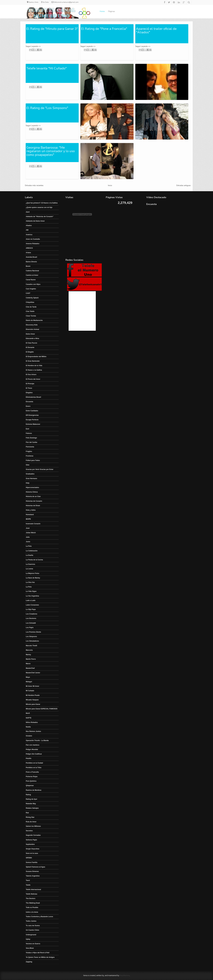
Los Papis (30, 628)
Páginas (112, 11)
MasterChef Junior (33, 673)
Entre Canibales (32, 411)
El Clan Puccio (31, 343)
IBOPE (28, 519)
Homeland (30, 515)
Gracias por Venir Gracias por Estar (40, 469)
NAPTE (29, 718)
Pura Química (31, 781)
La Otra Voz (30, 582)
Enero (28, 406)
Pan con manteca (33, 745)
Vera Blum (30, 948)
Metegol (29, 682)
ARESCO (29, 248)
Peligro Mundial (32, 749)
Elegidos (29, 393)
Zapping (29, 962)
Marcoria (29, 650)
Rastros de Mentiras (34, 790)
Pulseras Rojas (32, 777)
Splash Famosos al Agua (35, 867)
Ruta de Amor (31, 822)
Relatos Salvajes (32, 808)
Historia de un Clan (33, 496)
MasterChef (30, 668)
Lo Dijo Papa (31, 609)
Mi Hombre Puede (33, 695)
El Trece (29, 388)
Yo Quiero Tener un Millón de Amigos (40, 957)
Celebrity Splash (32, 298)
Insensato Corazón (33, 524)
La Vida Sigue (31, 591)
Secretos (29, 831)
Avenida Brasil (31, 257)
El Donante (30, 347)
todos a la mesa (32, 912)
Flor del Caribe (32, 442)
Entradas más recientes (34, 185)
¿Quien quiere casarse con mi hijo (39, 207)
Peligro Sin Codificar (34, 754)
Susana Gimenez (32, 871)
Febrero (29, 433)
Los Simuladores (32, 641)
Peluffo (29, 758)
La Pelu (29, 546)
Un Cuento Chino (32, 930)
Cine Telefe (30, 311)
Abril (28, 212)
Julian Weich (31, 533)
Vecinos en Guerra (33, 944)
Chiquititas (30, 302)
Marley (28, 655)
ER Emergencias (32, 415)
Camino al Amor (32, 275)
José (28, 528)
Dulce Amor (30, 334)
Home (102, 11)
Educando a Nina (32, 338)
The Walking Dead (33, 903)
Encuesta (29, 402)
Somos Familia (32, 862)
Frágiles (29, 451)
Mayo (28, 677)
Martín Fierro (31, 659)
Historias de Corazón (34, 501)
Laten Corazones (32, 605)
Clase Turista (31, 316)
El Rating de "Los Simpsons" (47, 108)
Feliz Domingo (31, 438)
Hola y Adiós (31, 510)
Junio (28, 542)
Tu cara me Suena (33, 926)
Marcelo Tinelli (31, 646)
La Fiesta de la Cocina (34, 560)
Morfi (28, 713)
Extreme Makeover (33, 424)
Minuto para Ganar (33, 704)
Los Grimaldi (31, 623)
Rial (27, 813)
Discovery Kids (32, 325)
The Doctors (31, 898)
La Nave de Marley (33, 578)
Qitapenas (30, 786)
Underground (31, 935)
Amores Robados (33, 244)
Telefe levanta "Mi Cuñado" (47, 68)
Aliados (29, 226)
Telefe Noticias (32, 894)
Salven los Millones (33, 826)
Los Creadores (32, 614)
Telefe (28, 885)
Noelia (28, 727)
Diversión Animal (32, 329)
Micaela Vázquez (32, 700)
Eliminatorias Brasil (33, 397)
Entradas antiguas (184, 185)
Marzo (28, 664)
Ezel (27, 429)
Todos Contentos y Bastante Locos (39, 917)
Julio (28, 537)
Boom (28, 266)
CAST (28, 293)
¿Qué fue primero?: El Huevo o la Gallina (42, 203)
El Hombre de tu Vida (34, 366)
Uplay (28, 939)
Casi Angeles (31, 289)
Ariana (28, 253)
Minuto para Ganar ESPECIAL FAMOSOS (42, 709)
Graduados (30, 474)
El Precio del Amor (33, 379)
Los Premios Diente (33, 632)
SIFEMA (29, 858)
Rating (28, 795)
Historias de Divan (33, 506)
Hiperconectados (32, 487)
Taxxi (28, 880)
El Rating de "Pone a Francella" (104, 29)
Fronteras (30, 456)
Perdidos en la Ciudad (34, 763)
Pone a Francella (32, 772)
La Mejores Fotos (33, 573)
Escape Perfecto (32, 420)
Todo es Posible (32, 907)
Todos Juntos (31, 921)
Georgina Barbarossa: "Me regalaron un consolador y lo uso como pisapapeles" (51, 151)
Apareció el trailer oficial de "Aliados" (156, 30)
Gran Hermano (31, 479)
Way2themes (124, 975)
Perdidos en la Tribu (34, 768)
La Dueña (29, 555)
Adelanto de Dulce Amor (35, 221)
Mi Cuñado (30, 691)
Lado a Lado (31, 600)
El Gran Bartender (33, 361)
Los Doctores (31, 618)
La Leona (29, 569)
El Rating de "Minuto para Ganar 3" (52, 29)
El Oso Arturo (31, 375)
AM (27, 230)
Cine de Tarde (31, 307)
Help (28, 483)
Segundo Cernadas (33, 835)
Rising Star (30, 817)
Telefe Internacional (33, 889)
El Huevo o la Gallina (34, 370)
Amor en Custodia (33, 239)
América (29, 235)
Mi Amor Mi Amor (32, 686)
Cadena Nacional (32, 271)
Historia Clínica (32, 492)
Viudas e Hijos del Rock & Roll (38, 953)
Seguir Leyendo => (33, 46)
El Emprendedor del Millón (36, 357)
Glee (28, 465)
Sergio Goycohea (33, 849)
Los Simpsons (31, 637)
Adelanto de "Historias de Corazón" (40, 217)
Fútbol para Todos (33, 460)
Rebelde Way (31, 804)
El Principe (30, 384)
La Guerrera (30, 564)
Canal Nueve (31, 280)
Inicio (110, 185)
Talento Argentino (33, 876)
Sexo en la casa (32, 853)
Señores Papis (31, 840)
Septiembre (30, 844)
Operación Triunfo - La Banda (37, 740)
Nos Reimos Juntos (33, 731)
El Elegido (30, 352)
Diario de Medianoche (34, 320)
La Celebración (32, 551)
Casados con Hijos (33, 284)
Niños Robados (32, 722)
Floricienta (30, 447)
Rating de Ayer (32, 799)
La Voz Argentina (32, 596)
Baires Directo (31, 262)
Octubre (29, 736)
